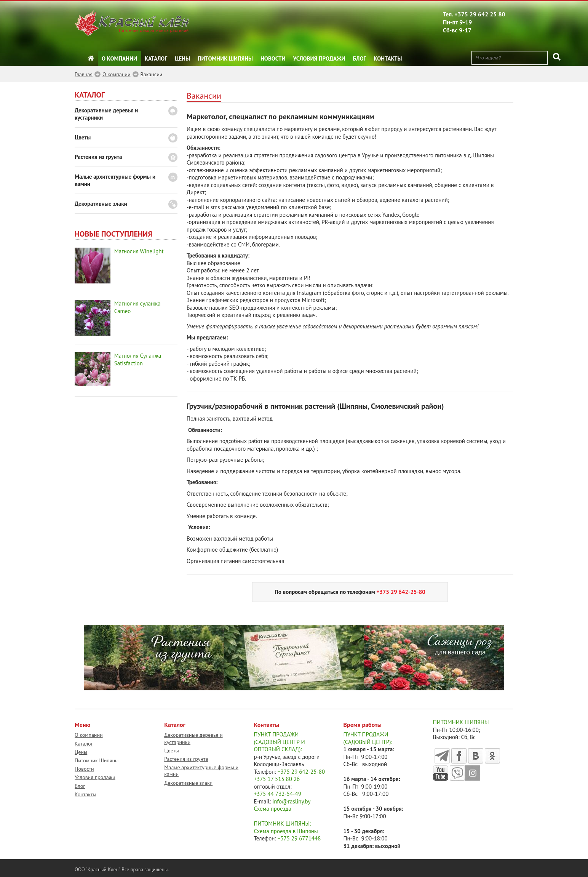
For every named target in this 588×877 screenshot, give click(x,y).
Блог (360, 58)
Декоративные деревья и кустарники (106, 114)
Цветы (83, 137)
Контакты (388, 58)
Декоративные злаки (101, 204)
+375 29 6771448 (299, 838)
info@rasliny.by (291, 801)
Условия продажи (319, 58)
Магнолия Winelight (139, 251)
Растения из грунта (98, 157)
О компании (119, 58)
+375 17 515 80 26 (277, 779)
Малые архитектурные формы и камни (115, 180)
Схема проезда (272, 809)
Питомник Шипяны (225, 58)
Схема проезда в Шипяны (286, 831)
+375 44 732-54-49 (277, 794)
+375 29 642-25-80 (301, 772)
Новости (273, 58)
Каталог (156, 58)
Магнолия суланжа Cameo (137, 307)
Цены (182, 58)
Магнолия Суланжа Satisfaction (138, 359)
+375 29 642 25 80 (480, 14)
